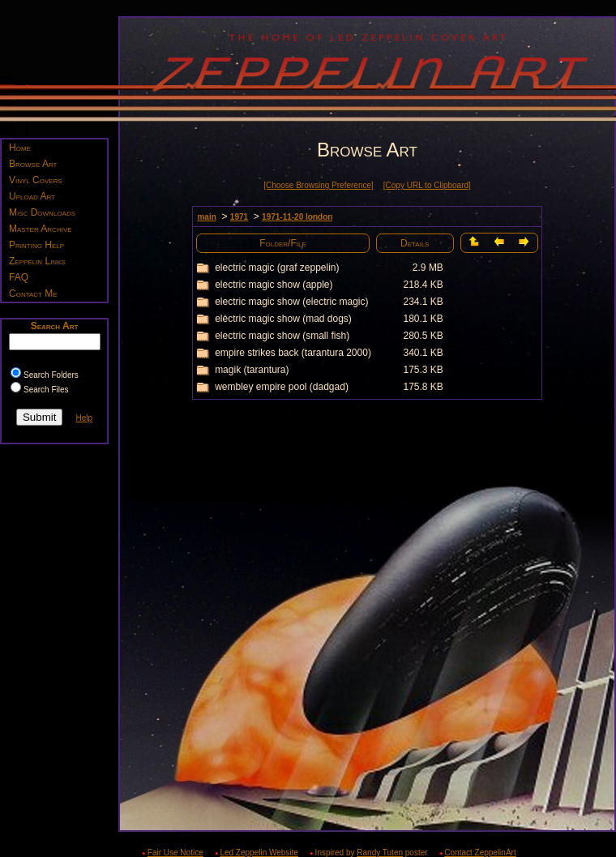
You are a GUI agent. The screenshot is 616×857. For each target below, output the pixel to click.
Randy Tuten (380, 853)
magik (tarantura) (252, 370)
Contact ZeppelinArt (480, 853)
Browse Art (33, 164)
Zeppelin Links (37, 261)
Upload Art (32, 196)
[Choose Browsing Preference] (319, 185)
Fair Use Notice (175, 853)
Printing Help (36, 245)
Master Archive (41, 229)
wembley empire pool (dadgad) (282, 387)
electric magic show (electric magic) (291, 302)
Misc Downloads (42, 212)
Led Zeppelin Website (259, 853)
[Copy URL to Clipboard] (427, 185)
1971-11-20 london (297, 217)
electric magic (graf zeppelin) (277, 268)
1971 (239, 217)
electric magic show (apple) (274, 285)
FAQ (19, 277)
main (206, 217)
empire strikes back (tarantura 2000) (293, 353)
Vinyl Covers (36, 180)
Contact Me (33, 294)
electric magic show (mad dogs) (283, 319)
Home (20, 148)
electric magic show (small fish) (282, 336)
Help (84, 418)
